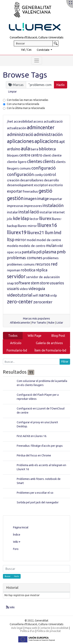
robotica (28, 270)
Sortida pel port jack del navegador (38, 502)
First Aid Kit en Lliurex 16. (32, 436)
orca (18, 252)
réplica (41, 270)
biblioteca (47, 149)
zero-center (20, 302)
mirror (21, 240)
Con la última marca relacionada (26, 108)
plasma (49, 252)
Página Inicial (21, 527)
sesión (55, 277)
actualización (17, 128)
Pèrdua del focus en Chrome (34, 455)
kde (17, 218)
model (31, 240)
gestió (45, 191)
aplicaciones (20, 141)
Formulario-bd (17, 350)
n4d (60, 246)
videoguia (37, 289)
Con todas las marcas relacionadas (28, 100)
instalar (12, 212)
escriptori (41, 185)
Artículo (16, 343)
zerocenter (43, 302)
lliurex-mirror (27, 226)
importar (56, 199)
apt (62, 142)
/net (10, 121)
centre (25, 155)
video (24, 289)
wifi (36, 295)
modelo (13, 246)
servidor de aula (38, 277)
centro (37, 155)
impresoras (15, 206)
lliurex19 (17, 232)
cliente (57, 155)
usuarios (57, 283)
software (22, 283)
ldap (25, 218)
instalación (53, 205)
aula (25, 149)
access (38, 121)
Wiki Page (34, 336)
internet (59, 212)
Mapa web (31, 628)
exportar (15, 191)
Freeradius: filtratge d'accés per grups (40, 446)
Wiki (17, 542)
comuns (25, 168)
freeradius (30, 191)
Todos (13, 336)
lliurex (45, 218)
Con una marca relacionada (23, 104)
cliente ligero (17, 162)
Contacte (45, 628)
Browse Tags (25, 75)
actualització (53, 121)
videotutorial (20, 295)
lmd (58, 232)
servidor (16, 276)
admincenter (41, 127)
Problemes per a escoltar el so (35, 493)
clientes (35, 161)
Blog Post (58, 336)
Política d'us (27, 631)
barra (34, 149)
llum (49, 232)
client (47, 155)
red (54, 264)
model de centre (49, 240)
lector (34, 219)
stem (35, 283)
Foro (16, 549)
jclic (10, 219)
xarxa (44, 295)
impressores (33, 206)
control (50, 175)
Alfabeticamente (20, 323)
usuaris (13, 289)
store (44, 283)
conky (39, 175)
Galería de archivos (49, 343)
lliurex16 (47, 225)
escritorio (56, 185)
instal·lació (29, 212)
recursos (43, 264)
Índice (17, 535)
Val (23, 50)
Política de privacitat (49, 631)
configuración (20, 174)
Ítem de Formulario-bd (50, 350)
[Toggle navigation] (37, 61)
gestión (15, 198)
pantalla (29, 252)
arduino (14, 149)
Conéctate (43, 50)
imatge (43, 199)
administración (48, 134)
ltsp (11, 239)
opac (11, 252)
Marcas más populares (36, 319)
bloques (13, 155)
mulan (51, 246)
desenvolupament (20, 185)
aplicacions (47, 141)
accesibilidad (23, 121)
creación (13, 180)
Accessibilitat (60, 628)
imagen (30, 199)
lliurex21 (36, 232)
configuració (44, 168)
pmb (61, 252)
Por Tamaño (39, 323)
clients (49, 161)
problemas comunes (25, 258)
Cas (29, 50)
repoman (14, 270)
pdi (39, 252)
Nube (51, 323)
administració (20, 134)
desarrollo (51, 180)
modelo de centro (32, 246)
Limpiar (12, 92)
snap (10, 283)
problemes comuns (21, 264)
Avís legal (17, 628)
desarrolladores (32, 180)
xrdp (54, 295)
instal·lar (46, 212)
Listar (60, 323)
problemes (51, 258)
